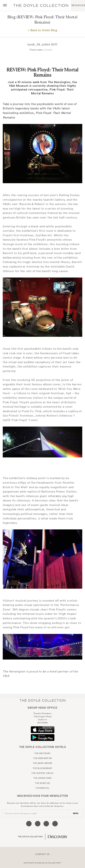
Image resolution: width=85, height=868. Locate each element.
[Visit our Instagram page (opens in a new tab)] (46, 824)
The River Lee (42, 783)
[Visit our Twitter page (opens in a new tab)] (38, 824)
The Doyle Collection (43, 700)
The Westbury (43, 753)
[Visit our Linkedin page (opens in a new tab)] (55, 824)
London (48, 50)
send (76, 813)
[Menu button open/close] (5, 5)
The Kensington (42, 758)
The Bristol (42, 788)
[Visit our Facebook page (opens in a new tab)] (29, 824)
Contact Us (42, 854)
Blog (12, 17)
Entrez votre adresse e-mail (21, 813)
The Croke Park (43, 778)
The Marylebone (43, 763)
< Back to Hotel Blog (42, 30)
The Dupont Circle (42, 773)
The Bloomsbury (43, 768)
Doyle (41, 5)
